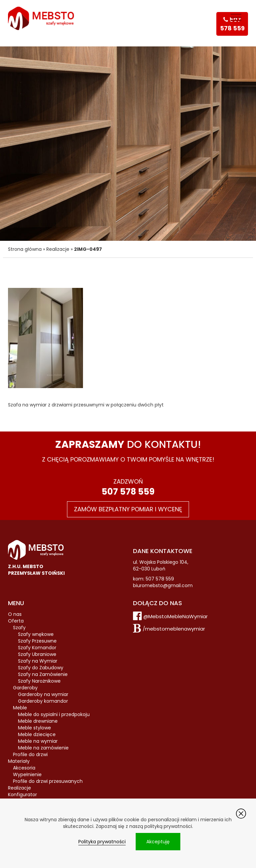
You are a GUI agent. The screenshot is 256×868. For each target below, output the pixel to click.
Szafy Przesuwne (37, 641)
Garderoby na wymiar (43, 694)
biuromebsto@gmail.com (163, 585)
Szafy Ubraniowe (37, 654)
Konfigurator (22, 795)
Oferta (16, 621)
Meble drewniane (38, 721)
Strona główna (25, 249)
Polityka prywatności (102, 842)
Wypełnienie (27, 774)
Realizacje (58, 249)
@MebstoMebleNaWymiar (175, 616)
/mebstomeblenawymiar (174, 629)
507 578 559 (128, 492)
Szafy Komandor (37, 648)
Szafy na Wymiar (38, 661)
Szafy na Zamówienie (43, 674)
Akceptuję (158, 842)
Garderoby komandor (43, 701)
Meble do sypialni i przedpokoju (54, 714)
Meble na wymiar (38, 741)
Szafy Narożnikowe (39, 681)
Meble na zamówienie (43, 748)
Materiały (19, 761)
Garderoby (25, 688)
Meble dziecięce (37, 734)
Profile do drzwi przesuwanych (48, 781)
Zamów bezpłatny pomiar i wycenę (128, 509)
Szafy (19, 628)
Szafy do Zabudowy (41, 668)
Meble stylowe (34, 728)
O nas (15, 614)
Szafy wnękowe (36, 634)
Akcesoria (24, 768)
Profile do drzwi (30, 754)
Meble (20, 708)
